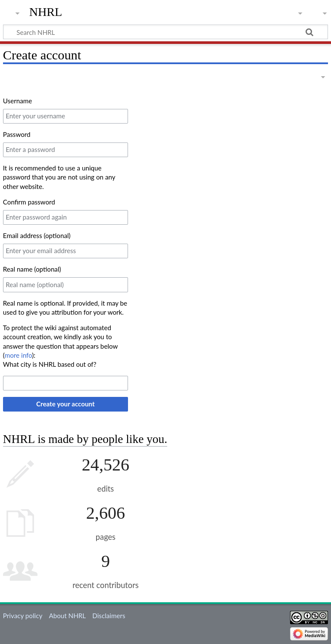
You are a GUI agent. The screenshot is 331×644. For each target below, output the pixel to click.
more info (18, 355)
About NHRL (67, 616)
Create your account (66, 404)
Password (17, 134)
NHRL (46, 12)
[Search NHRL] (165, 32)
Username (17, 101)
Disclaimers (109, 616)
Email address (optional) (37, 235)
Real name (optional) (32, 269)
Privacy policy (23, 616)
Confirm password (29, 202)
